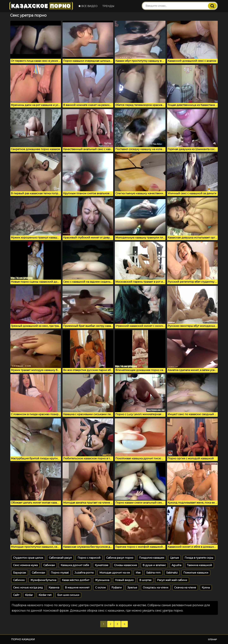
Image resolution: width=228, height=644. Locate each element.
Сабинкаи (38, 573)
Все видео (88, 6)
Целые (174, 558)
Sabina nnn (153, 573)
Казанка (54, 588)
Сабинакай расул (60, 558)
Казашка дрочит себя (75, 565)
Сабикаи (49, 565)
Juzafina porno (84, 573)
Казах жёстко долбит (76, 580)
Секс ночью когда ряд (28, 588)
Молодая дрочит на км (115, 573)
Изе (138, 573)
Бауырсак (20, 573)
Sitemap (212, 639)
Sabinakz (172, 573)
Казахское (41, 6)
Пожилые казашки (196, 573)
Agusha (176, 565)
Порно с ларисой (89, 558)
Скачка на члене (185, 588)
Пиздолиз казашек (152, 558)
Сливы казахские (125, 565)
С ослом (100, 588)
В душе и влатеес (154, 565)
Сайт (16, 595)
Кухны (206, 588)
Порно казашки (23, 639)
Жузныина (102, 580)
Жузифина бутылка (43, 580)
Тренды (108, 6)
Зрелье (132, 588)
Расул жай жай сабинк (172, 580)
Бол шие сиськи (68, 595)
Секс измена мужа (25, 565)
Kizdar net (45, 595)
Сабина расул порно (120, 558)
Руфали (117, 588)
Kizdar (29, 595)
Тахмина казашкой (199, 565)
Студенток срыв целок (28, 558)
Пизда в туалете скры (199, 558)
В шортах (145, 580)
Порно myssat (60, 573)
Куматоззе (102, 565)
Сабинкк (19, 580)
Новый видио (124, 580)
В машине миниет (77, 588)
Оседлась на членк (156, 588)
